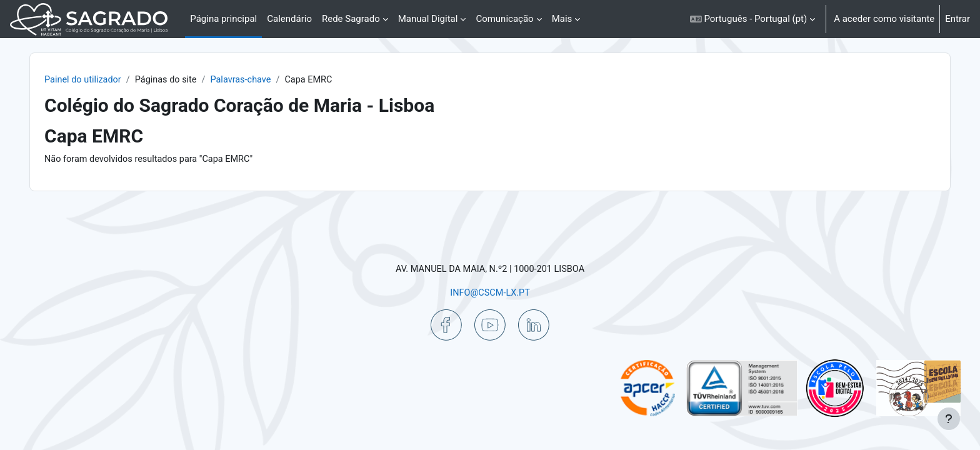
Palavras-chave (275, 80)
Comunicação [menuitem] (504, 19)
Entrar (957, 19)
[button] (752, 19)
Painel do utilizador (112, 80)
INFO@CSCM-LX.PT (490, 292)
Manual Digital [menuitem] (428, 19)
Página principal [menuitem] (223, 19)
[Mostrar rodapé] (949, 419)
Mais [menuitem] (562, 19)
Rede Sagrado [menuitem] (351, 19)
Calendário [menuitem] (289, 19)
